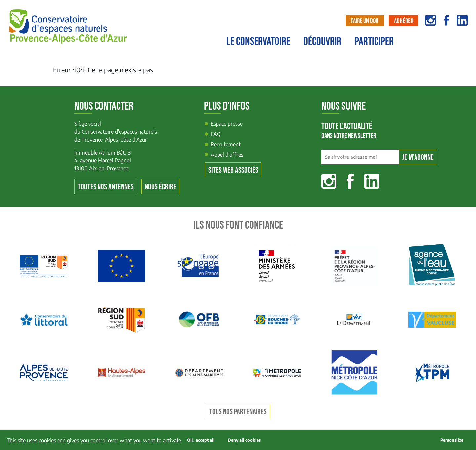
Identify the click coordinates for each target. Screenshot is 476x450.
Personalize (452, 440)
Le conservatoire (258, 42)
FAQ (216, 134)
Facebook (350, 181)
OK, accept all (201, 440)
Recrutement (226, 144)
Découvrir (322, 42)
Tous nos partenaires (238, 412)
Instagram (329, 181)
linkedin (462, 20)
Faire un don (365, 21)
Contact (458, 45)
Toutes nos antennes (106, 187)
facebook (446, 20)
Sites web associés (233, 170)
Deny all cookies (244, 440)
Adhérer (404, 21)
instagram (431, 20)
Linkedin (372, 181)
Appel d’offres (227, 155)
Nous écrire (160, 187)
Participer (374, 42)
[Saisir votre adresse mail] (360, 157)
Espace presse (227, 124)
